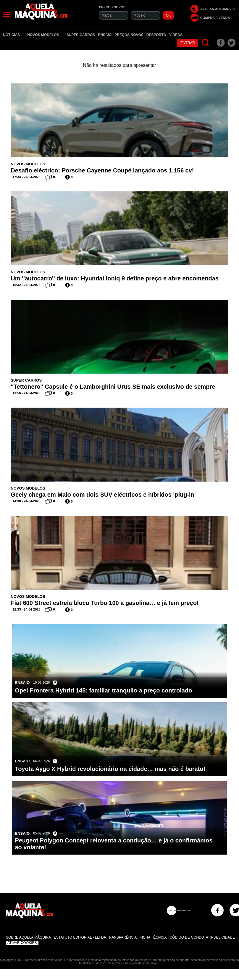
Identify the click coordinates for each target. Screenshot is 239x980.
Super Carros (81, 35)
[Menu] (7, 15)
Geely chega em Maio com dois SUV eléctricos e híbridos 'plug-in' (103, 495)
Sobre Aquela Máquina (28, 937)
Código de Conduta (189, 937)
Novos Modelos (45, 35)
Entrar (188, 43)
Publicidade (223, 937)
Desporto (156, 35)
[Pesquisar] (205, 43)
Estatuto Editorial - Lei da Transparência (95, 937)
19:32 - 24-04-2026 (26, 285)
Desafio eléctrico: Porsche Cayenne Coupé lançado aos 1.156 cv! (102, 170)
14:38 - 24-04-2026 (26, 501)
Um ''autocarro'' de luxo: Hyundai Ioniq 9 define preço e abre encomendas (115, 278)
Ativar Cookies (22, 943)
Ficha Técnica (153, 937)
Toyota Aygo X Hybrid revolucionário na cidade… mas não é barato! (110, 769)
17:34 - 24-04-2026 (26, 177)
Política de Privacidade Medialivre (137, 963)
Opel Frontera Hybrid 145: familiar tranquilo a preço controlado (103, 690)
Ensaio (105, 35)
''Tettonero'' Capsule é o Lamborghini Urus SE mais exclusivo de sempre (113, 387)
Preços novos (129, 35)
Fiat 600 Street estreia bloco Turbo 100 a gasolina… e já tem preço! (105, 603)
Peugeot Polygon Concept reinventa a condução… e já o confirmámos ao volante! (114, 844)
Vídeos (176, 35)
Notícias (14, 35)
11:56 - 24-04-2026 (26, 393)
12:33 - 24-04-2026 (26, 609)
